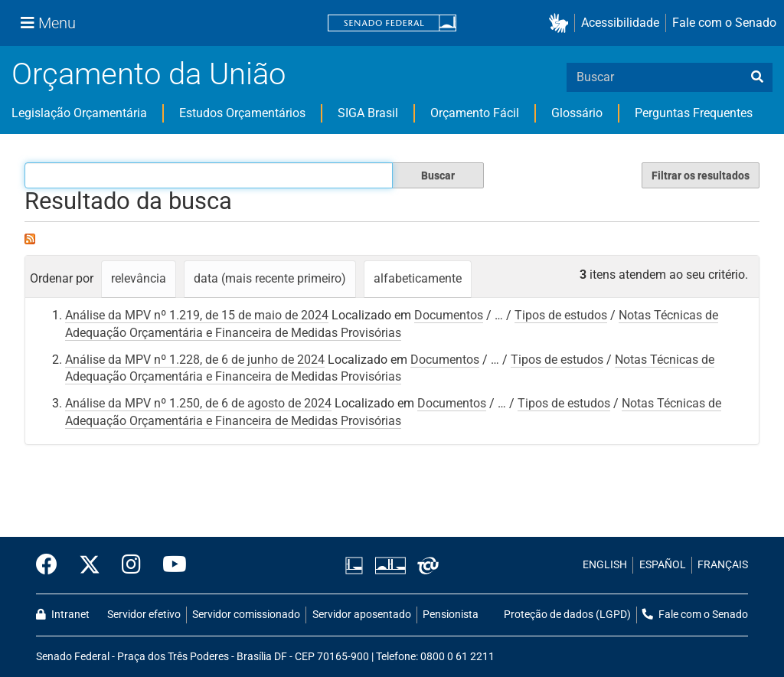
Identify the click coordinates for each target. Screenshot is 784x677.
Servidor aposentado (362, 615)
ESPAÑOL (663, 565)
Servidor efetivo (144, 615)
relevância (139, 278)
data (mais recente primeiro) (270, 278)
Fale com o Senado (724, 23)
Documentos (449, 315)
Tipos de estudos (561, 315)
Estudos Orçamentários (242, 113)
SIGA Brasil (368, 113)
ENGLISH (605, 565)
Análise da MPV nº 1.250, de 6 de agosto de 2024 (198, 403)
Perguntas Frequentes (694, 113)
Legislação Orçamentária (79, 113)
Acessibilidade (620, 23)
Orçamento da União (149, 74)
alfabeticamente (418, 278)
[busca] (757, 77)
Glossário (577, 113)
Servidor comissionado (246, 615)
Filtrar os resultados (701, 175)
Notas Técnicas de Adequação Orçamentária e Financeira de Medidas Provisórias (390, 368)
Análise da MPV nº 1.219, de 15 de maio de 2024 (197, 315)
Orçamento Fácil (475, 113)
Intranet (63, 615)
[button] (562, 23)
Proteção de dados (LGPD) (567, 615)
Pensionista (451, 615)
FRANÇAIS (723, 565)
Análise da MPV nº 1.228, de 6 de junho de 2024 (195, 360)
